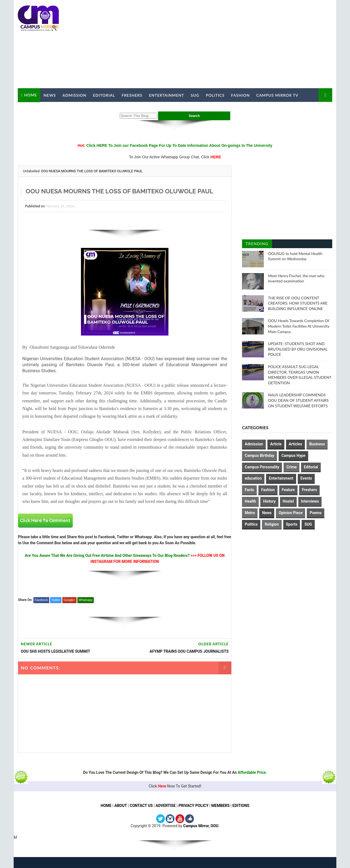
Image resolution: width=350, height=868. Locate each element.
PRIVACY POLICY (194, 806)
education (253, 478)
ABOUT (121, 806)
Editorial (104, 95)
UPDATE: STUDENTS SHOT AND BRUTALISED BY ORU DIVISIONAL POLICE (298, 349)
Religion (272, 524)
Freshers (132, 95)
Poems (316, 513)
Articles (295, 444)
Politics (215, 95)
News (50, 95)
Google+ (69, 600)
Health (250, 501)
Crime (291, 467)
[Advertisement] (232, 44)
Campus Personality (262, 467)
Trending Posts (257, 245)
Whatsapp (86, 600)
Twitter (56, 600)
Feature (288, 490)
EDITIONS (241, 806)
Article (276, 444)
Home (30, 95)
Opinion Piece (291, 513)
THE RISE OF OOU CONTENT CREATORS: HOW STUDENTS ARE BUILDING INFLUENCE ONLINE (298, 303)
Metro (250, 513)
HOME (106, 806)
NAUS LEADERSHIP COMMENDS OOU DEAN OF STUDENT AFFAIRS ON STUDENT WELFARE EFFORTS (298, 400)
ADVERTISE (166, 806)
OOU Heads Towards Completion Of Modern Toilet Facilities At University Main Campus (299, 326)
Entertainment (167, 95)
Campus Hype (293, 456)
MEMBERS (221, 806)
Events (306, 478)
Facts (249, 490)
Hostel (288, 501)
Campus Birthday (259, 456)
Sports (292, 524)
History (269, 501)
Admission (74, 95)
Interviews (310, 501)
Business (317, 444)
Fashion (240, 95)
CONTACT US (141, 806)
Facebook (41, 600)
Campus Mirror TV (277, 95)
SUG (195, 95)
